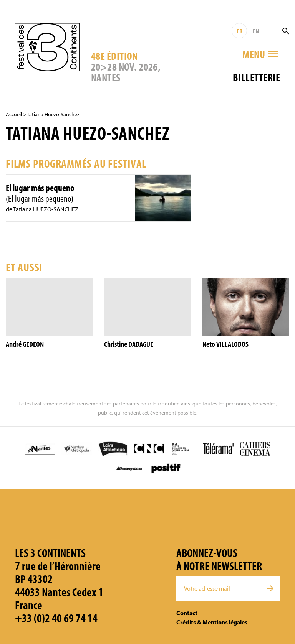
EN (256, 31)
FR (239, 31)
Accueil (14, 114)
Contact (187, 613)
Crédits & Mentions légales (212, 622)
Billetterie (256, 77)
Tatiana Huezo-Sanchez (53, 114)
